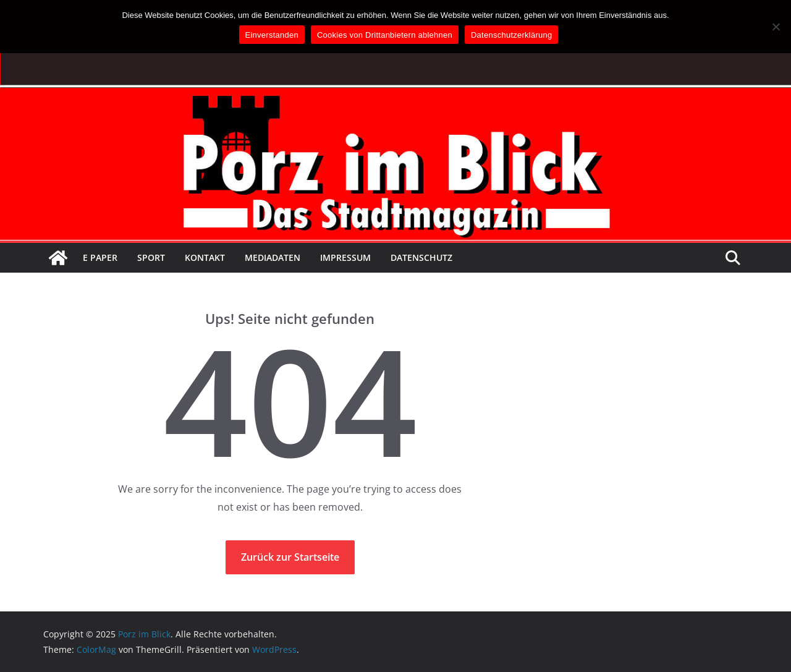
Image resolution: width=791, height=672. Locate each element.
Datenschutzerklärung (511, 35)
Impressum (345, 257)
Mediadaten (273, 257)
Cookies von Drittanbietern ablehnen (385, 35)
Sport (151, 257)
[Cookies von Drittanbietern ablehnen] (776, 27)
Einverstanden (272, 35)
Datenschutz (421, 257)
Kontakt (205, 257)
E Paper (100, 257)
